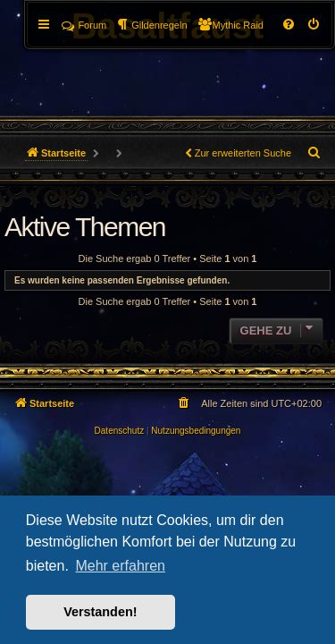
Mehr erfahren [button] (120, 566)
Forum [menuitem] (84, 25)
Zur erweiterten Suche (243, 153)
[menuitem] (314, 25)
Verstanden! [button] (100, 612)
